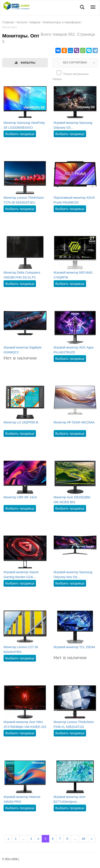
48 (83, 839)
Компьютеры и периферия (62, 22)
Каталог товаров (28, 22)
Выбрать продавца (20, 134)
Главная (8, 22)
